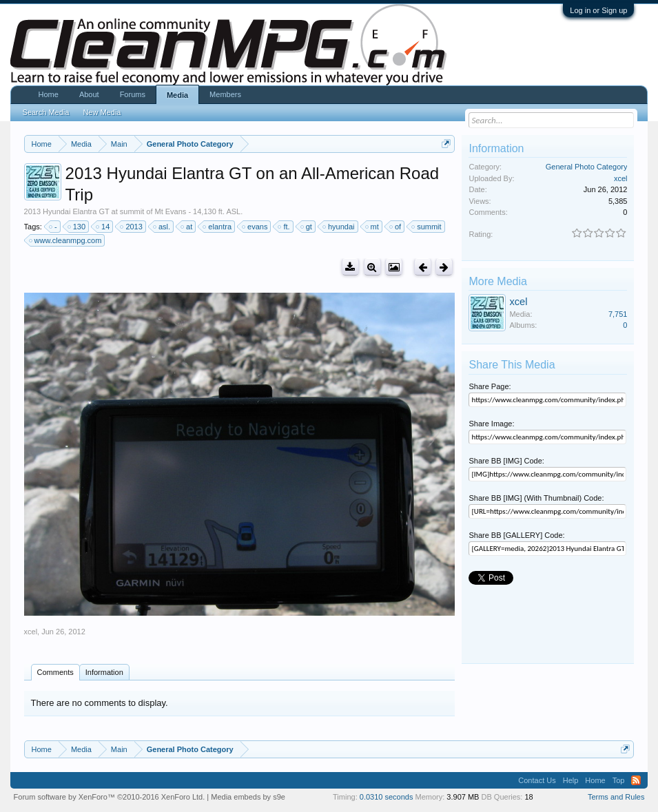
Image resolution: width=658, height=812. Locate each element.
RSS (636, 780)
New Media (102, 112)
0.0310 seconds (387, 797)
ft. (284, 227)
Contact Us (537, 780)
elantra (218, 227)
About (89, 94)
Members (225, 94)
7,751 (618, 314)
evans (255, 227)
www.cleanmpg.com (66, 240)
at (187, 227)
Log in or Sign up (598, 10)
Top (619, 780)
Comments (55, 672)
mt (373, 227)
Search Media (46, 112)
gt (307, 227)
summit (427, 227)
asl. (162, 227)
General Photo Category (587, 167)
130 (77, 227)
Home (49, 94)
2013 (132, 227)
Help (571, 780)
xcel (31, 632)
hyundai (339, 227)
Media (177, 95)
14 (103, 227)
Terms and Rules (616, 797)
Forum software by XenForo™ (110, 797)
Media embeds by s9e (248, 797)
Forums (133, 94)
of (396, 227)
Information (104, 672)
